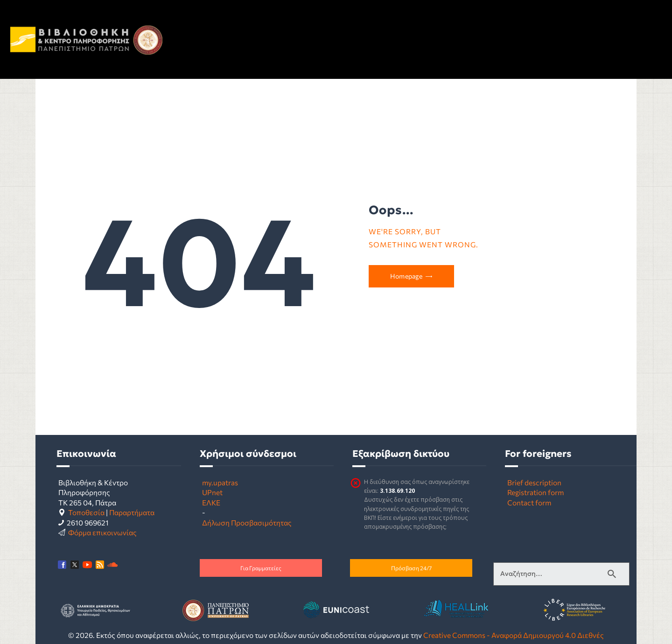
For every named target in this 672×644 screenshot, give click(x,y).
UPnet (212, 492)
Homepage (406, 276)
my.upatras (220, 482)
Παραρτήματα (132, 512)
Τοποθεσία (86, 512)
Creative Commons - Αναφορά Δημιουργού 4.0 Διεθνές (514, 635)
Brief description (534, 482)
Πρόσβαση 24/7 (411, 568)
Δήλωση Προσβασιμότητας (247, 522)
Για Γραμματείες (261, 568)
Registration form (535, 492)
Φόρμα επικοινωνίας (102, 532)
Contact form (529, 502)
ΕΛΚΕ (211, 502)
